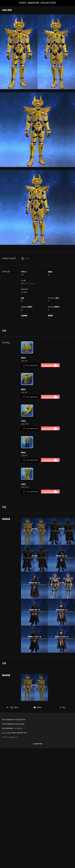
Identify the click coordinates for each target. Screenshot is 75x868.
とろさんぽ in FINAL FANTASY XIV (14, 825)
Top (62, 773)
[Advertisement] (35, 342)
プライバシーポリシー (10, 830)
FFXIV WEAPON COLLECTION (13, 817)
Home (37, 773)
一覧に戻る (12, 773)
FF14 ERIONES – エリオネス (12, 821)
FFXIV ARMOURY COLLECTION (38, 3)
